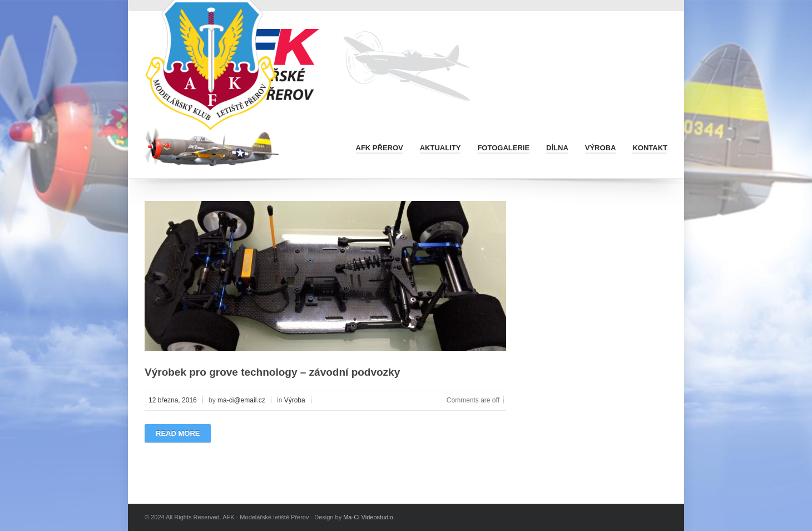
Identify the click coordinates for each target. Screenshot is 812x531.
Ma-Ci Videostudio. (369, 517)
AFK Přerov (380, 148)
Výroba (601, 148)
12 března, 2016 (173, 400)
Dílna (557, 148)
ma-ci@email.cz (241, 400)
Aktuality (440, 148)
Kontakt (650, 148)
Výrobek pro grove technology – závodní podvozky (272, 372)
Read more (178, 433)
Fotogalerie (503, 148)
